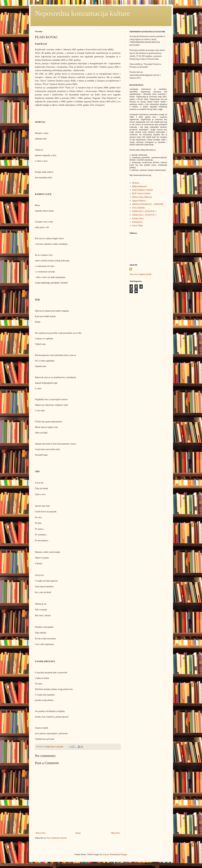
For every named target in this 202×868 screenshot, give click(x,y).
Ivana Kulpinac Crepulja (143, 190)
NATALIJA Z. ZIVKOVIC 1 (144, 215)
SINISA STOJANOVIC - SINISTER (148, 204)
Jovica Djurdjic (139, 208)
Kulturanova (137, 222)
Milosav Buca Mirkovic (142, 197)
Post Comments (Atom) (57, 838)
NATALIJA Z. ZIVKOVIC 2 (144, 211)
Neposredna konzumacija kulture (83, 13)
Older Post (115, 833)
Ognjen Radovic (139, 201)
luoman (106, 854)
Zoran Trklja (137, 226)
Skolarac (136, 183)
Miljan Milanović (140, 186)
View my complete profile (141, 274)
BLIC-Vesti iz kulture (141, 193)
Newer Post (41, 833)
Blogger (124, 854)
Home (78, 833)
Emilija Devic (138, 218)
